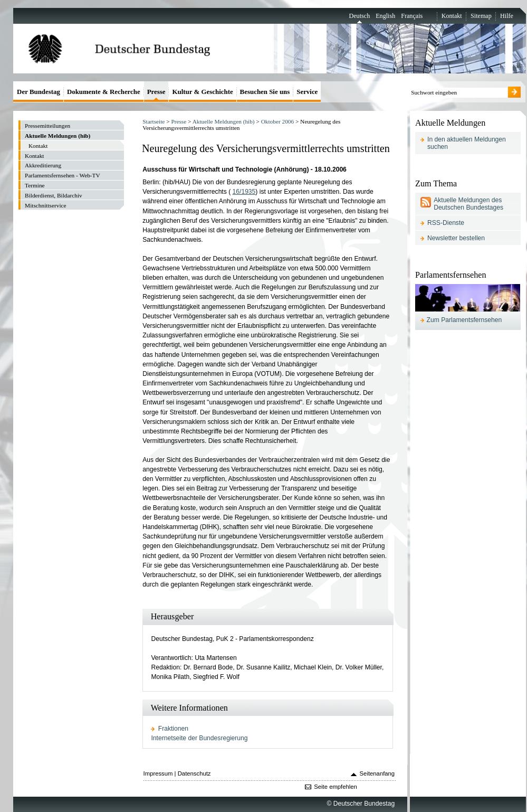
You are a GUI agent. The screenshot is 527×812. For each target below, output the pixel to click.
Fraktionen (173, 729)
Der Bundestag (39, 92)
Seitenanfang (377, 773)
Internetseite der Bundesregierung (199, 738)
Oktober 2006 (277, 121)
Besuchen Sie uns (265, 92)
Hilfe (507, 16)
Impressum (158, 773)
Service (307, 92)
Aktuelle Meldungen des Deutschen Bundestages (468, 204)
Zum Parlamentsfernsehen (464, 320)
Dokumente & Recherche (104, 92)
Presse (179, 121)
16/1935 (244, 192)
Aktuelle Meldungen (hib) (224, 121)
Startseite (154, 121)
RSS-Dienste (446, 223)
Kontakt (452, 16)
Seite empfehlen (336, 787)
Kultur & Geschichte (202, 92)
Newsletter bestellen (456, 238)
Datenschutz (194, 773)
